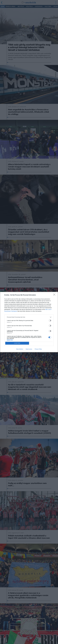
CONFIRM (17, 343)
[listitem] (29, 317)
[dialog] (29, 322)
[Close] (55, 295)
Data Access (29, 349)
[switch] (50, 321)
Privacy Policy (38, 349)
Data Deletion (20, 349)
